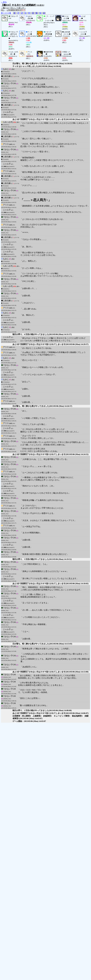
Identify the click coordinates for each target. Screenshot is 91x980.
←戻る (4, 2)
